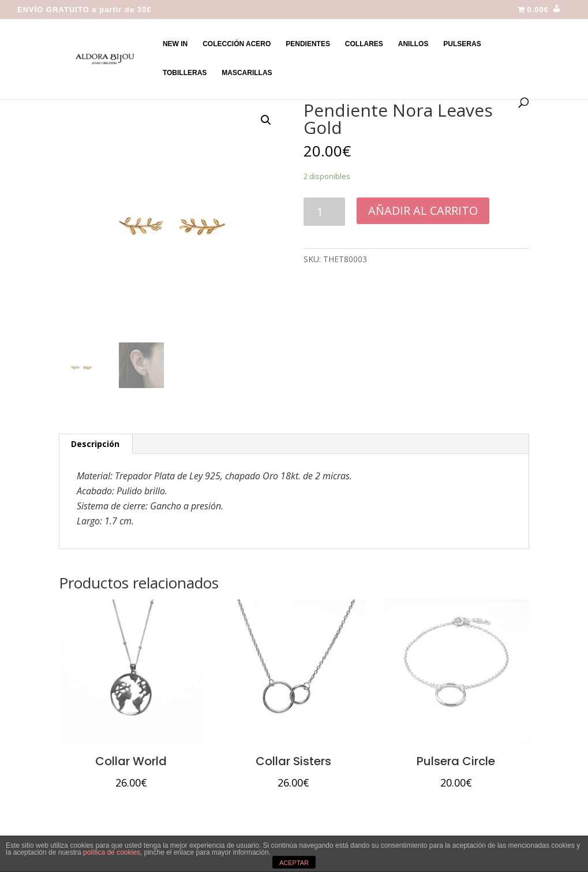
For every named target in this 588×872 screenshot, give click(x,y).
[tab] (95, 444)
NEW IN (175, 44)
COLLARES (364, 44)
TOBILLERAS (185, 73)
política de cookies (112, 852)
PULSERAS (462, 44)
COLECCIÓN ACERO (237, 44)
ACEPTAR (294, 863)
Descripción (95, 444)
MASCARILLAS (247, 73)
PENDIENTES (308, 44)
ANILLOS (413, 44)
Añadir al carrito (423, 210)
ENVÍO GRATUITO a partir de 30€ (85, 10)
